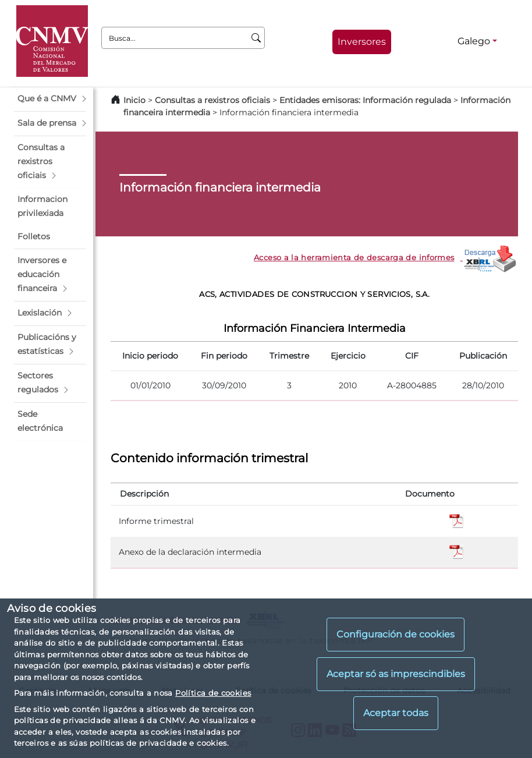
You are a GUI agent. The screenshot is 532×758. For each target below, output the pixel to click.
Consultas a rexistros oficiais (212, 100)
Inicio (134, 100)
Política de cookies (213, 693)
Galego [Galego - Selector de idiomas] (474, 41)
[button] (50, 99)
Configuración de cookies (396, 634)
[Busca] (256, 38)
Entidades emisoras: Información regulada (365, 100)
